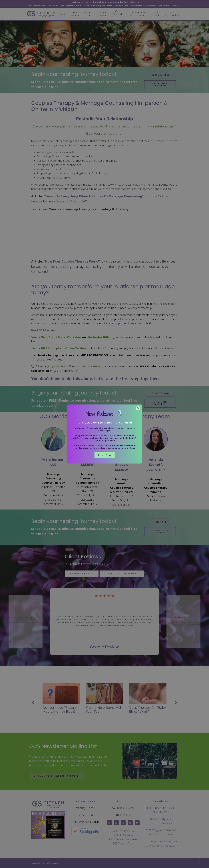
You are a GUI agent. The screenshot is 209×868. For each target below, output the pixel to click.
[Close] (138, 408)
